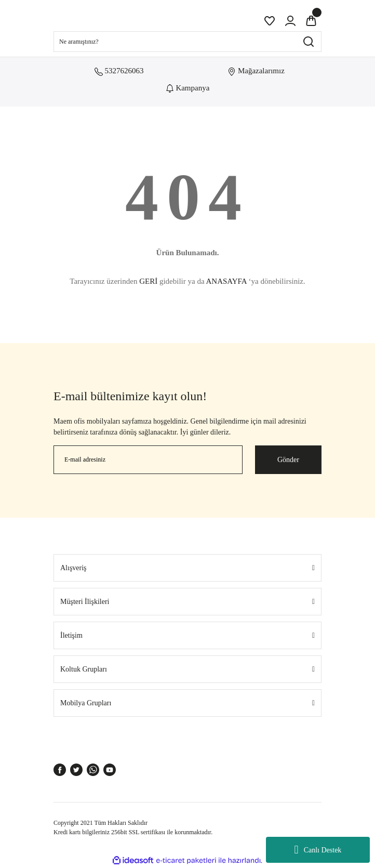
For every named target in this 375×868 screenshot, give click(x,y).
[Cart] (311, 21)
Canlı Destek (318, 850)
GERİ (148, 281)
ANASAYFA (226, 281)
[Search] (187, 42)
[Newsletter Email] (148, 460)
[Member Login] (290, 21)
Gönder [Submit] (288, 460)
